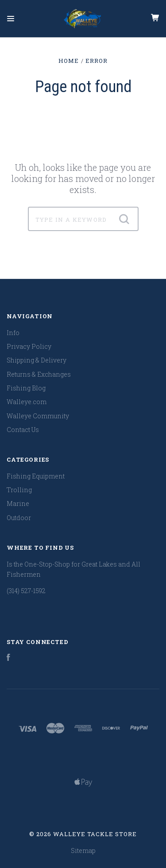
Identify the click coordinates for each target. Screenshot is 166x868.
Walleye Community (38, 416)
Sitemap (83, 851)
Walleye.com (27, 402)
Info (13, 333)
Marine (18, 503)
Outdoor (19, 518)
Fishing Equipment (36, 476)
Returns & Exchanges (39, 374)
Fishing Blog (26, 388)
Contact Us (23, 430)
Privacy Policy (29, 346)
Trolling (19, 490)
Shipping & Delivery (37, 360)
